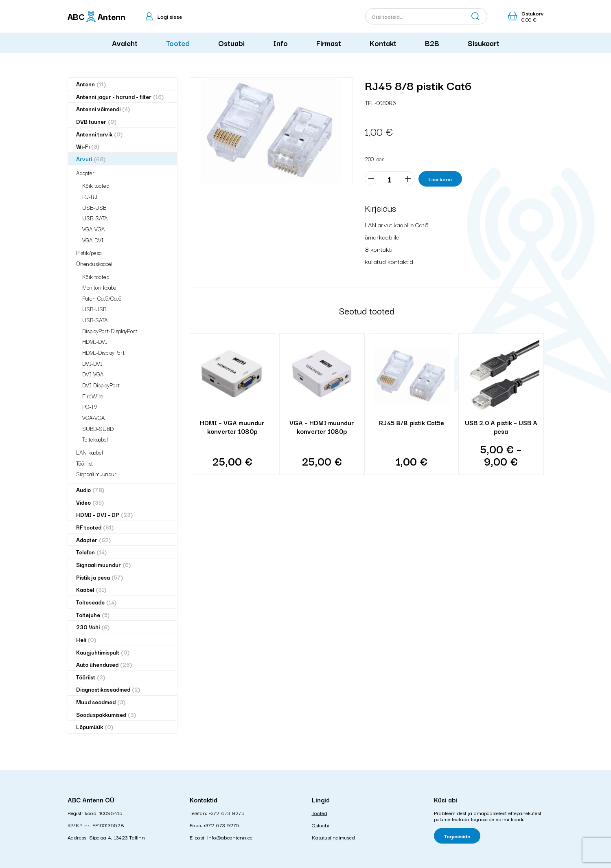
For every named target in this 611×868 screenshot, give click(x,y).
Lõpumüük (95, 727)
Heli (86, 640)
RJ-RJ (90, 196)
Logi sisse (170, 16)
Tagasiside (457, 836)
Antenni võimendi (103, 109)
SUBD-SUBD (98, 429)
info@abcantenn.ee (230, 837)
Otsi (475, 16)
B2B (432, 43)
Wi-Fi (88, 146)
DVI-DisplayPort (101, 385)
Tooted (178, 43)
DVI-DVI (92, 363)
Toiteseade (96, 602)
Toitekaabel (95, 439)
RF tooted (95, 527)
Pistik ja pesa (100, 577)
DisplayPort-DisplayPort (110, 331)
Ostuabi (231, 43)
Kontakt (383, 43)
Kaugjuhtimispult (103, 652)
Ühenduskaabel (94, 264)
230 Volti (93, 627)
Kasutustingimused (333, 837)
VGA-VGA (93, 229)
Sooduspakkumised (106, 715)
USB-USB (94, 207)
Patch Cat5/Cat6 (102, 298)
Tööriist (84, 463)
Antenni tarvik (99, 134)
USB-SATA (95, 218)
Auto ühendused (104, 665)
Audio (90, 490)
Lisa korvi (440, 179)
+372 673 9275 (227, 813)
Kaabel (91, 590)
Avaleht (125, 43)
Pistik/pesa (89, 253)
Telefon (91, 552)
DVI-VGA (93, 374)
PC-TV (90, 407)
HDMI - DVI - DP (104, 515)
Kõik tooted (96, 185)
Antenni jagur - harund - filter (120, 97)
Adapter (85, 173)
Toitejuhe (93, 615)
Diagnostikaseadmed (108, 689)
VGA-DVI (93, 240)
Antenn (91, 84)
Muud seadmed (101, 702)
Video (90, 502)
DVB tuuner (96, 122)
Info (280, 43)
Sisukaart (484, 43)
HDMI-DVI (95, 341)
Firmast (329, 43)
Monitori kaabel (100, 287)
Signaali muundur (96, 474)
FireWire (93, 396)
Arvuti (91, 159)
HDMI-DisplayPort (103, 352)
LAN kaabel (90, 452)
